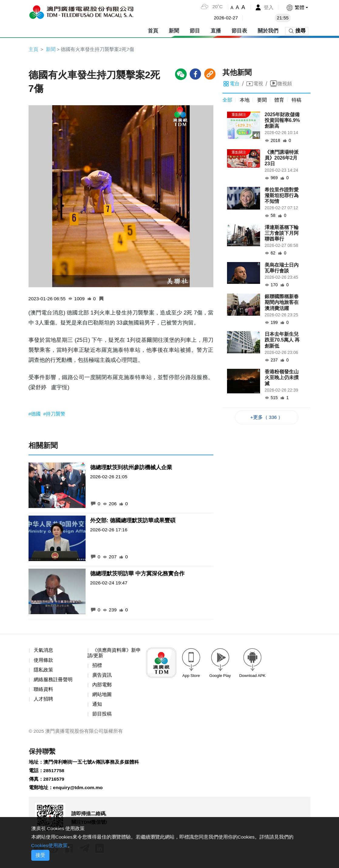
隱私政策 (43, 671)
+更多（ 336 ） (267, 417)
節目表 (239, 30)
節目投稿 (102, 716)
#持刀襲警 (54, 414)
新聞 (174, 30)
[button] (297, 7)
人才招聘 (43, 700)
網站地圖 (102, 696)
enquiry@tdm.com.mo (79, 791)
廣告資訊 (102, 676)
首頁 (153, 30)
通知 (97, 706)
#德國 (35, 414)
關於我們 (268, 30)
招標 (97, 666)
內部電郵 (102, 686)
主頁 (33, 49)
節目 (195, 30)
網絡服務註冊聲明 (53, 681)
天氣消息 (43, 651)
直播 (216, 30)
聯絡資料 (43, 690)
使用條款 (43, 661)
